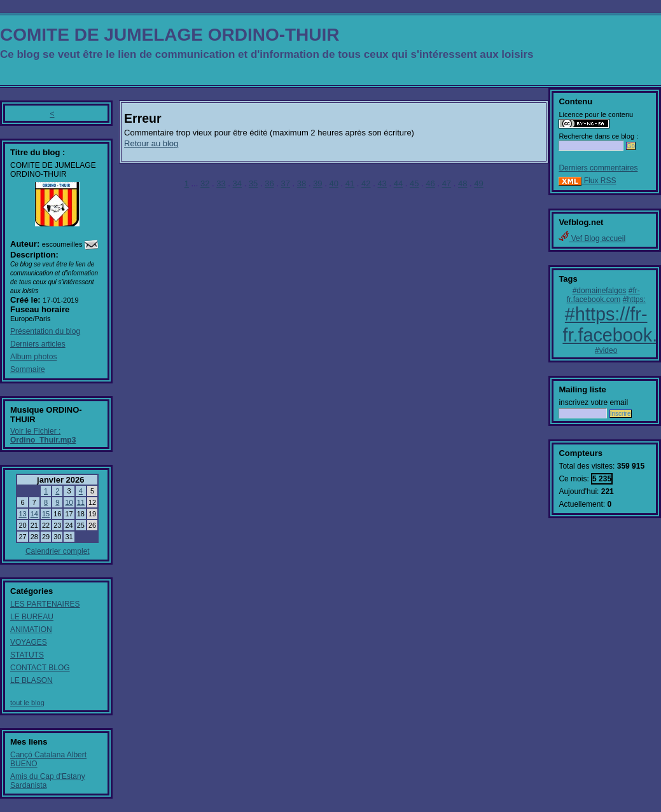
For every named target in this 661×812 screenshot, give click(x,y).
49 (478, 183)
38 (302, 183)
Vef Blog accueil (592, 238)
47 (447, 183)
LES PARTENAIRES (45, 604)
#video (606, 350)
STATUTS (27, 655)
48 (463, 183)
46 (430, 183)
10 (69, 502)
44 (398, 183)
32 (205, 183)
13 (22, 514)
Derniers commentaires (598, 168)
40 (333, 183)
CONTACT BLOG (40, 668)
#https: (634, 299)
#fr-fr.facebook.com (603, 295)
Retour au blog (151, 143)
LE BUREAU (32, 617)
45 (414, 183)
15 (46, 514)
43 (382, 183)
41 (350, 183)
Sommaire (28, 369)
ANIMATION (31, 630)
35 (253, 183)
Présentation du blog (45, 331)
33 (221, 183)
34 (237, 183)
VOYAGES (29, 642)
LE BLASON (31, 680)
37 (286, 183)
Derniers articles (38, 344)
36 (269, 183)
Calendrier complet (58, 551)
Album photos (33, 357)
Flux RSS (587, 181)
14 (34, 514)
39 (317, 183)
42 (366, 183)
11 (81, 502)
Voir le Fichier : (43, 436)
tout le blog (27, 703)
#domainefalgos (600, 291)
